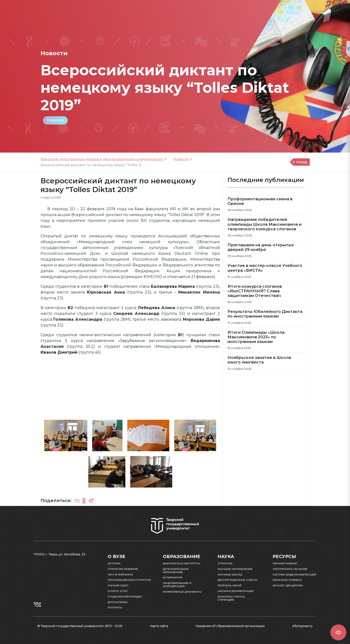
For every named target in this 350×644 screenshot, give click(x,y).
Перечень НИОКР (230, 586)
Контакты (115, 608)
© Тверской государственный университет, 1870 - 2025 (80, 626)
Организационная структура (129, 580)
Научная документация (236, 591)
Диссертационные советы (237, 580)
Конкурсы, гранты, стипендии (231, 598)
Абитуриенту (302, 626)
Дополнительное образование (176, 571)
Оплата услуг (118, 591)
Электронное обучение (290, 569)
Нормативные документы (182, 592)
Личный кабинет (285, 563)
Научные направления (235, 569)
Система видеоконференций (294, 575)
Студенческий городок (125, 597)
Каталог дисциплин (288, 586)
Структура (225, 563)
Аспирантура (173, 578)
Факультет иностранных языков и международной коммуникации (102, 159)
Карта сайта (159, 626)
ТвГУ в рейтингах (120, 575)
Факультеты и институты (181, 563)
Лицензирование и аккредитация (177, 585)
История (114, 563)
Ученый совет (118, 586)
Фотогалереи (118, 602)
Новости (55, 120)
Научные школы (230, 575)
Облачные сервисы (287, 580)
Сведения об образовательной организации (230, 626)
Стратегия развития (123, 569)
